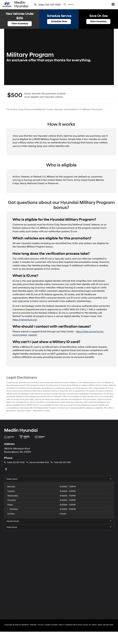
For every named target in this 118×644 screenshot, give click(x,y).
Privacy (41, 625)
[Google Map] (59, 572)
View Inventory (20, 24)
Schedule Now (59, 21)
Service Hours (59, 521)
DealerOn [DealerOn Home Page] (25, 625)
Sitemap (33, 625)
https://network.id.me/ (25, 320)
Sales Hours (59, 479)
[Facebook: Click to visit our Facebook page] (6, 469)
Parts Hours (59, 527)
